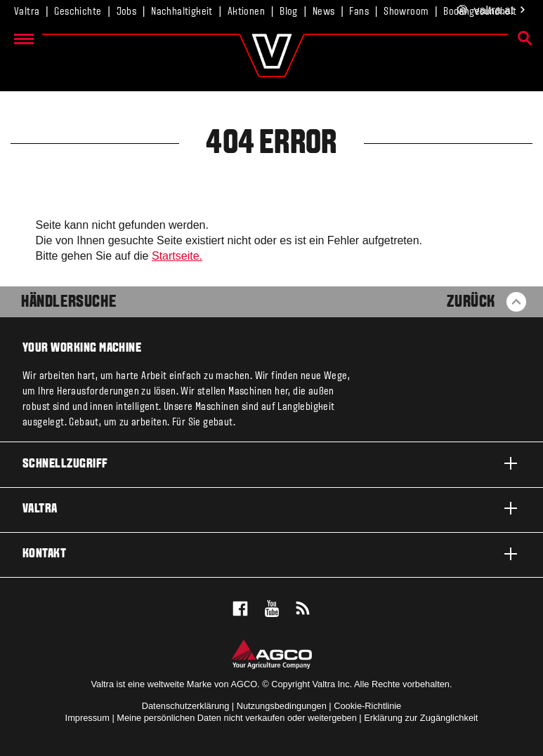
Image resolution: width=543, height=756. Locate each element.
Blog (289, 12)
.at (492, 11)
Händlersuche (68, 303)
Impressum (87, 718)
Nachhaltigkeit (182, 12)
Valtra (27, 12)
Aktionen (246, 12)
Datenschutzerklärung (185, 706)
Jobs (127, 12)
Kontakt (271, 554)
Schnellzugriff (271, 463)
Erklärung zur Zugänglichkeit (421, 718)
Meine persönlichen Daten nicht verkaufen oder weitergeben (236, 718)
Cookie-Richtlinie (367, 706)
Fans (359, 12)
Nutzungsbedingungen (282, 706)
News (324, 12)
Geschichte (78, 12)
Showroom (406, 12)
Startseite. (177, 256)
